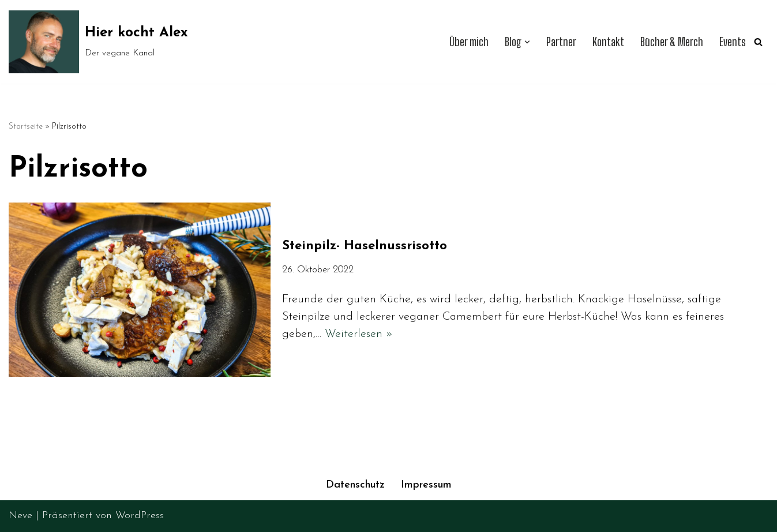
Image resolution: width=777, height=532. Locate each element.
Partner (561, 42)
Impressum (426, 485)
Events (733, 42)
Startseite (26, 127)
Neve (20, 516)
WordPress (140, 516)
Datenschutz (355, 485)
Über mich (469, 42)
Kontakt (608, 42)
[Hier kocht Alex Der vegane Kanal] (98, 42)
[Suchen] (758, 42)
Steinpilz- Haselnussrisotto (367, 246)
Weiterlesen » (359, 334)
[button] (527, 42)
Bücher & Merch (672, 42)
